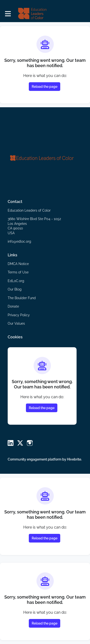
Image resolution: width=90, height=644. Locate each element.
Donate (13, 306)
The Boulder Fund (22, 298)
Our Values (16, 323)
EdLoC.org (16, 281)
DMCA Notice (18, 264)
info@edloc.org (19, 241)
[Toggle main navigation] (8, 14)
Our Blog (15, 289)
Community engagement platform (35, 459)
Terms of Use (18, 272)
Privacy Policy (19, 315)
